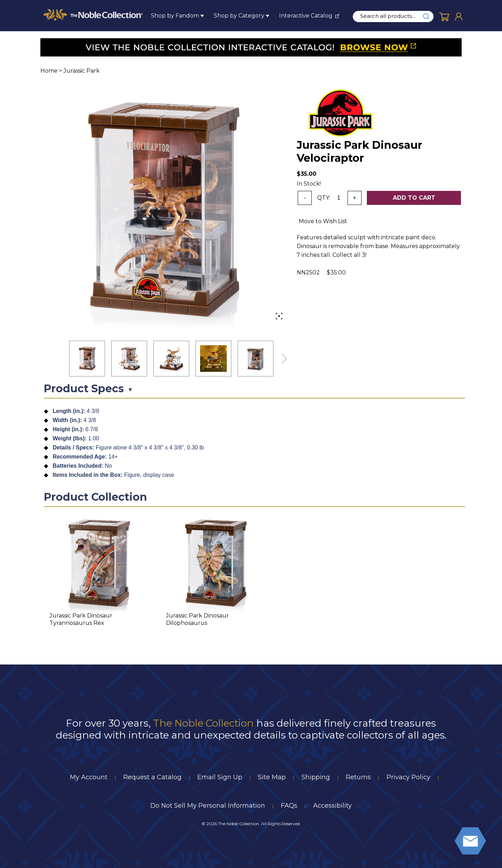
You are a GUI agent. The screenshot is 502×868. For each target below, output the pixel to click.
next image (284, 359)
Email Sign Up (220, 777)
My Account (89, 777)
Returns (358, 777)
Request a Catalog (152, 777)
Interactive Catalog (306, 16)
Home (49, 71)
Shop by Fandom (175, 16)
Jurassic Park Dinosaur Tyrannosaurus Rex (81, 619)
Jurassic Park (82, 71)
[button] (87, 359)
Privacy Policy (408, 777)
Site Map (272, 777)
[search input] (392, 16)
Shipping (316, 777)
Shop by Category (239, 16)
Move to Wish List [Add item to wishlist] (323, 221)
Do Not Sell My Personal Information (208, 806)
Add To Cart (414, 198)
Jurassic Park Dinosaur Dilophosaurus (197, 619)
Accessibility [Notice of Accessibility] (332, 806)
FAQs (289, 806)
